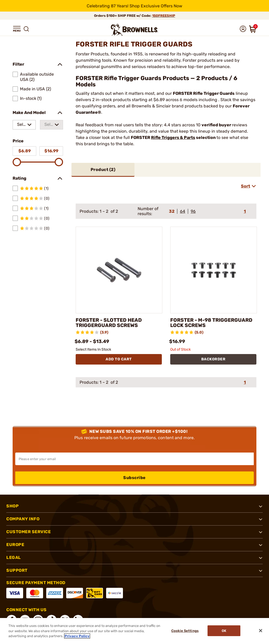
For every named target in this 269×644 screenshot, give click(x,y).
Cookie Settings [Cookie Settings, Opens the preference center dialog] (184, 631)
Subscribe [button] (134, 478)
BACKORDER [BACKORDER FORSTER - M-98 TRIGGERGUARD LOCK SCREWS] (213, 359)
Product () (103, 170)
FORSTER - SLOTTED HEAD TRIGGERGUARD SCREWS (110, 323)
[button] (17, 29)
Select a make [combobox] (21, 126)
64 (183, 211)
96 (193, 211)
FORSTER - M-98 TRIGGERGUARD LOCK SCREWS (213, 323)
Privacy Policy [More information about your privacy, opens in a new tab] (77, 636)
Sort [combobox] (245, 186)
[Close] (261, 631)
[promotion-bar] (134, 6)
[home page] (134, 30)
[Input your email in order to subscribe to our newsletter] (134, 459)
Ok (225, 631)
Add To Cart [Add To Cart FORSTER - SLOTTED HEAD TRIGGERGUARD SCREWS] (119, 359)
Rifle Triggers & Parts (173, 137)
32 (172, 211)
